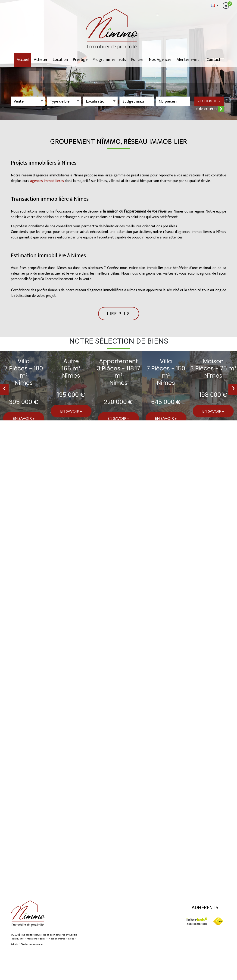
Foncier (138, 60)
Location (60, 60)
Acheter (41, 60)
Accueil (23, 60)
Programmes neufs (109, 60)
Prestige (80, 60)
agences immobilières (47, 181)
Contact (213, 60)
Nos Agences (160, 60)
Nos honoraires (57, 939)
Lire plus (119, 314)
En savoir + (24, 418)
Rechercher (209, 101)
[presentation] (4, 389)
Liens (71, 939)
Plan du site (17, 939)
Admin (14, 944)
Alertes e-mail (189, 60)
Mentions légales (36, 939)
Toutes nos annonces (32, 944)
